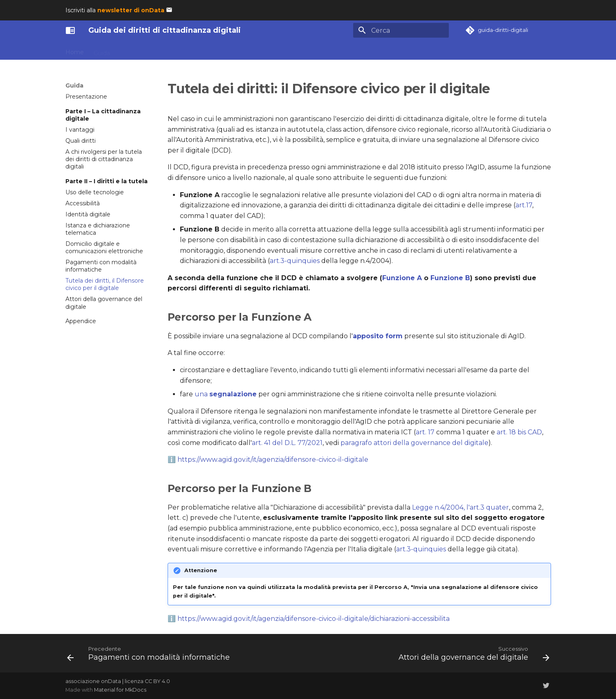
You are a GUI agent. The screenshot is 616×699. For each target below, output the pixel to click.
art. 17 (425, 432)
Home (75, 50)
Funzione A (402, 278)
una (226, 394)
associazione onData (93, 681)
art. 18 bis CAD (519, 432)
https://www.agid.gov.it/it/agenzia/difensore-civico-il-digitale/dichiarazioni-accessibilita (314, 619)
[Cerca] (401, 30)
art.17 (524, 205)
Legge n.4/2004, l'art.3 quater (460, 507)
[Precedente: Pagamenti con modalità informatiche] (150, 656)
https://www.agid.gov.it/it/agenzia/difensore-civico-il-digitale (273, 460)
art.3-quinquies (295, 261)
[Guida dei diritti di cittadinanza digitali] (70, 30)
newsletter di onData (131, 10)
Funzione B (450, 278)
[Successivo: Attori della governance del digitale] (472, 656)
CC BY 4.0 (157, 681)
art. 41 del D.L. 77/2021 (287, 443)
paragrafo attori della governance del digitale (414, 443)
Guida (102, 50)
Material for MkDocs (120, 690)
